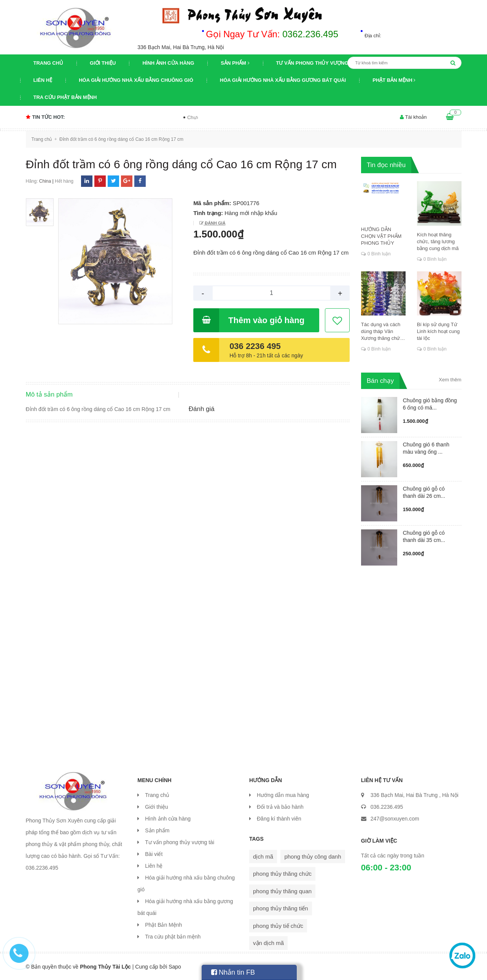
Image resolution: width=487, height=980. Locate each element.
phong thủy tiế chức (278, 926)
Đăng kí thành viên (279, 819)
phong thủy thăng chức (282, 874)
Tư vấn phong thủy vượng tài (317, 63)
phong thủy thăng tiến (281, 908)
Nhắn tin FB (233, 972)
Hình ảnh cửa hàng (168, 63)
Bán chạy (380, 381)
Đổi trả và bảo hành (280, 807)
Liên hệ (43, 80)
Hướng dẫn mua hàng (283, 795)
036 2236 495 (255, 346)
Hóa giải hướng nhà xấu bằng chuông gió (136, 80)
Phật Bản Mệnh (394, 80)
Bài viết (154, 854)
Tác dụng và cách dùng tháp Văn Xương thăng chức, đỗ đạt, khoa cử (383, 332)
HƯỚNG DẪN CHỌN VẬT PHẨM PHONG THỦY (381, 236)
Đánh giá (214, 223)
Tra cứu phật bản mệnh (65, 97)
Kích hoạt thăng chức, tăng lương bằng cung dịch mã (438, 241)
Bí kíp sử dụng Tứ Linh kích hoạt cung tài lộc (438, 331)
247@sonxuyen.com (395, 819)
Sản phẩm (235, 63)
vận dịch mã (268, 943)
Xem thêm (450, 380)
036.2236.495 (387, 807)
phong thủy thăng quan (282, 891)
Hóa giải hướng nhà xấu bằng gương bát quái (283, 80)
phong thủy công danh (313, 857)
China (45, 181)
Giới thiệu (103, 63)
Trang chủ (49, 63)
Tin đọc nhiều (386, 165)
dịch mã (263, 857)
